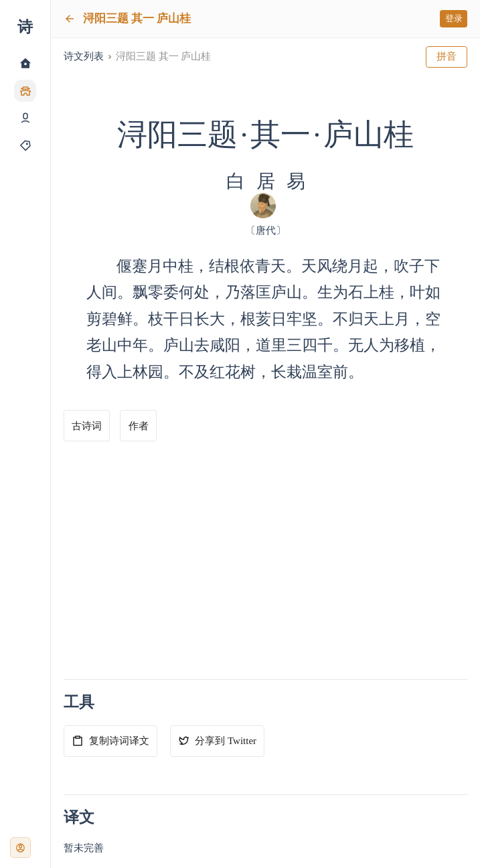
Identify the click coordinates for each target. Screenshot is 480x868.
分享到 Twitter (217, 741)
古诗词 (87, 426)
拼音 (447, 56)
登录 (454, 18)
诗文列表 (84, 56)
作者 (139, 426)
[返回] (70, 19)
